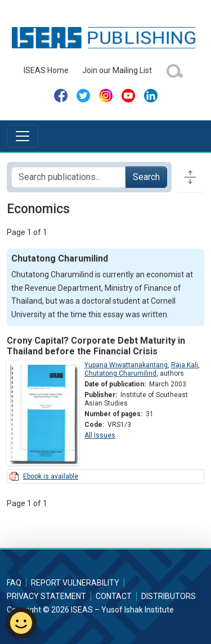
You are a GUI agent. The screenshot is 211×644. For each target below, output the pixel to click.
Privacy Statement (46, 596)
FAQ (14, 583)
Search (146, 177)
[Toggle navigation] (23, 136)
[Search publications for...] (69, 177)
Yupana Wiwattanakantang (126, 365)
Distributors (169, 596)
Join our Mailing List (117, 70)
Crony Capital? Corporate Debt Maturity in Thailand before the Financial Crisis (96, 346)
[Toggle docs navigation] (190, 177)
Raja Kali (185, 365)
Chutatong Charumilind (120, 373)
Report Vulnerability (75, 583)
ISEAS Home (46, 70)
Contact (114, 596)
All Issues (100, 435)
